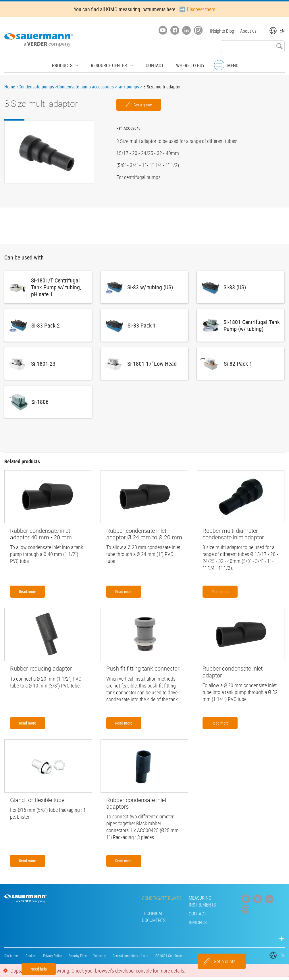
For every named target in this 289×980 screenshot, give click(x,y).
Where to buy (185, 65)
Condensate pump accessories (85, 87)
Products (68, 65)
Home (10, 87)
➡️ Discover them (197, 9)
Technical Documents (99, 914)
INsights (85, 923)
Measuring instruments (138, 901)
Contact (152, 65)
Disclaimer (11, 956)
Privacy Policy (52, 956)
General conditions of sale (130, 956)
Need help (39, 969)
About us (248, 31)
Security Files (78, 956)
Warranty (100, 956)
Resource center (111, 65)
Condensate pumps (36, 87)
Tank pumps (128, 87)
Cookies (31, 956)
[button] (49, 152)
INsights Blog (221, 31)
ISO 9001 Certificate (168, 956)
